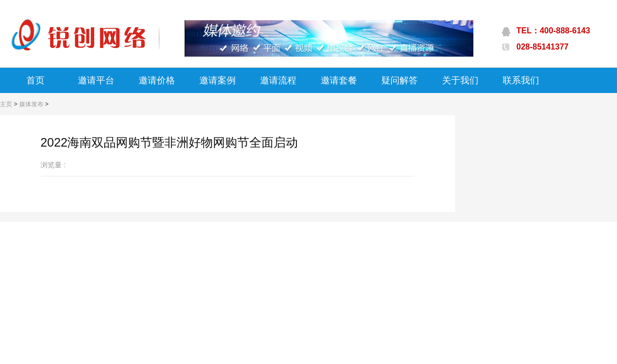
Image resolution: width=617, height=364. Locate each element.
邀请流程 (278, 80)
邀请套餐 (339, 80)
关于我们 (460, 80)
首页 (35, 80)
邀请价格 (157, 80)
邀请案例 (217, 80)
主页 (6, 104)
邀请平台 (96, 80)
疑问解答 (400, 80)
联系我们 (521, 80)
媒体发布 (31, 104)
